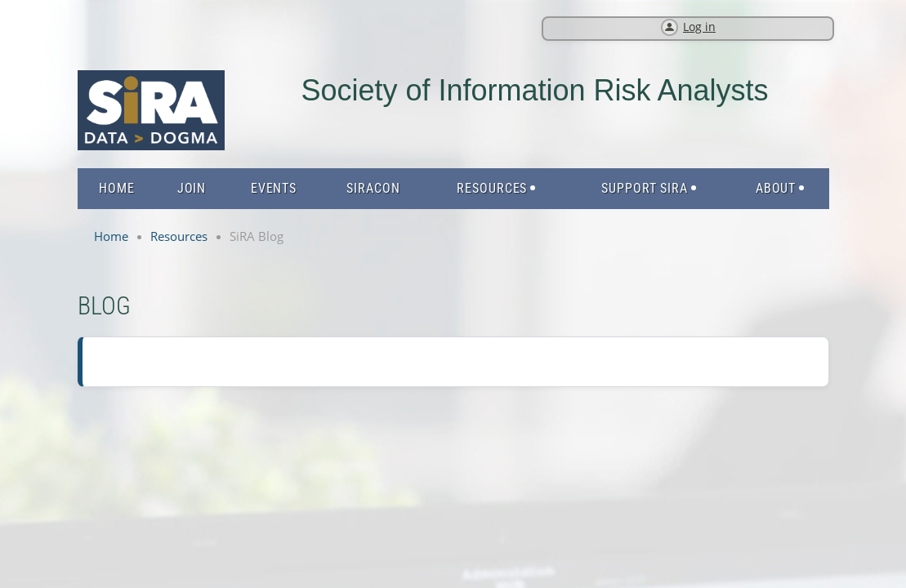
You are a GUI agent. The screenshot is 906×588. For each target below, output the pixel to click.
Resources (179, 236)
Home (111, 236)
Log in (699, 27)
